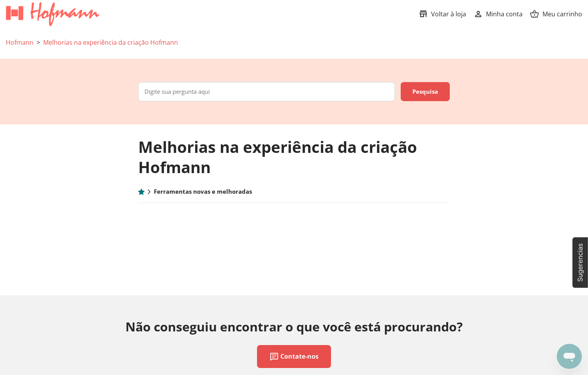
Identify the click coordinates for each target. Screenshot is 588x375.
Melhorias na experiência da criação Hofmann (111, 42)
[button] (580, 263)
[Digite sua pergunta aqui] (267, 92)
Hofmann (20, 42)
